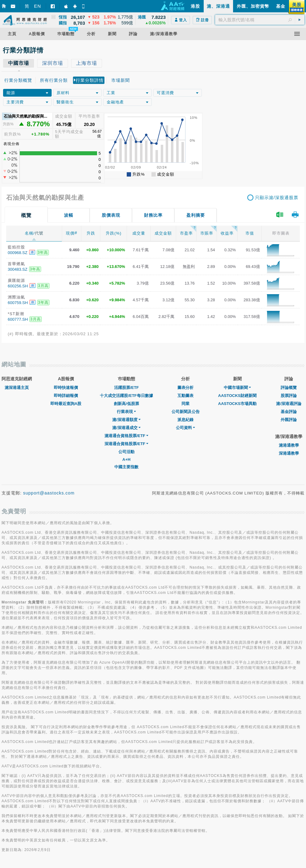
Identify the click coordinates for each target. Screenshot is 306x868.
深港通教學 (289, 453)
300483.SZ (18, 269)
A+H (126, 459)
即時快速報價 (66, 388)
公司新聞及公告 (186, 412)
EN (38, 6)
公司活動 (126, 452)
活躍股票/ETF (126, 388)
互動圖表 (185, 396)
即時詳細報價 (66, 396)
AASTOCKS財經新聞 (238, 396)
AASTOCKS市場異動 (238, 404)
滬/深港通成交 (126, 428)
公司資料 (185, 428)
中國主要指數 (126, 467)
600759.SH (18, 303)
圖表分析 (185, 388)
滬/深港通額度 (126, 420)
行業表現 (126, 412)
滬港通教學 (289, 445)
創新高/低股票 (126, 404)
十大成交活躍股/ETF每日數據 (126, 396)
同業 (185, 404)
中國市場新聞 (237, 388)
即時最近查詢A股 (66, 404)
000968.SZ (18, 253)
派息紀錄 (185, 420)
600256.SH (18, 286)
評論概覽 (289, 388)
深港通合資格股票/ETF (126, 444)
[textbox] (260, 20)
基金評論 (289, 412)
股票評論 (289, 396)
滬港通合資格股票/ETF (126, 436)
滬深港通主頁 (17, 388)
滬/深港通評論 (289, 404)
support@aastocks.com (49, 493)
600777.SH (18, 319)
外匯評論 (289, 420)
